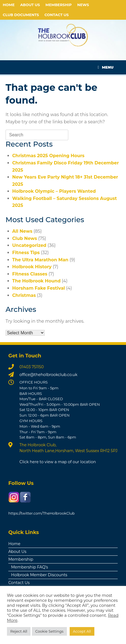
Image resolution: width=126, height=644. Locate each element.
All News (22, 231)
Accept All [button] (82, 631)
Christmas (24, 295)
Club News (25, 238)
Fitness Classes (30, 274)
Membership (59, 5)
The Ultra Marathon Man (40, 260)
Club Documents (21, 15)
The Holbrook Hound (36, 281)
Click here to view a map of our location (58, 462)
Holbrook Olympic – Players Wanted (54, 191)
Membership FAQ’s (30, 567)
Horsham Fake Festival (39, 288)
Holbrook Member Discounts (39, 575)
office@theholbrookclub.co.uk (48, 375)
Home (9, 5)
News (83, 5)
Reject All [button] (19, 631)
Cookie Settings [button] (49, 631)
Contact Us (56, 15)
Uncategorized (29, 245)
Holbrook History (32, 267)
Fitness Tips (26, 253)
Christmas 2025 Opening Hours (48, 156)
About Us (30, 5)
